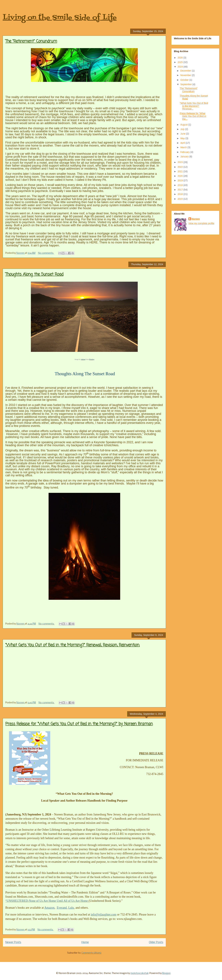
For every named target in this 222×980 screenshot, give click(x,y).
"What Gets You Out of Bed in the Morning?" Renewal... (194, 106)
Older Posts (156, 942)
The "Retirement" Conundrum (31, 41)
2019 (181, 180)
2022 (181, 167)
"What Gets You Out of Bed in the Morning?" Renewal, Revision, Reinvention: (73, 645)
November (186, 75)
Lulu (71, 908)
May (183, 138)
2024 (181, 67)
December (186, 71)
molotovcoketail (139, 973)
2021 (181, 171)
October (185, 80)
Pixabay (92, 359)
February (185, 152)
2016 (181, 194)
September (186, 84)
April (183, 143)
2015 (181, 199)
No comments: (46, 253)
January (185, 157)
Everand (62, 908)
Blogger (166, 973)
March (184, 147)
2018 (181, 185)
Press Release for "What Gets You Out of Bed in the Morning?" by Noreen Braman (79, 724)
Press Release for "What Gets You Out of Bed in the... (193, 116)
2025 (181, 62)
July (183, 129)
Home (85, 942)
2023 (181, 162)
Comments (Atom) (91, 953)
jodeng (83, 359)
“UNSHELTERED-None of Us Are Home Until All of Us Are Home (47, 901)
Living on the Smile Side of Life (60, 18)
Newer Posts (13, 942)
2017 (181, 190)
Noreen (196, 219)
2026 (181, 58)
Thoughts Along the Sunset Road (34, 274)
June (183, 134)
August (184, 125)
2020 (181, 176)
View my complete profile (201, 223)
